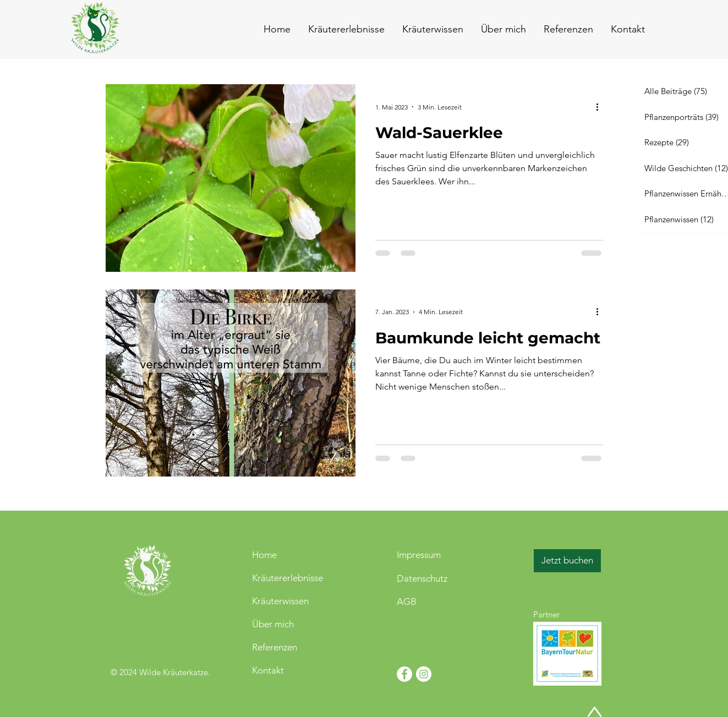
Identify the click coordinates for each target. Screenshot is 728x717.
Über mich (273, 624)
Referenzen (275, 647)
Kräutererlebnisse (288, 578)
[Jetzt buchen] (567, 561)
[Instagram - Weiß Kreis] (424, 674)
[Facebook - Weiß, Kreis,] (404, 674)
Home (264, 555)
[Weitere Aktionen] (601, 107)
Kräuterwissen (280, 601)
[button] (627, 29)
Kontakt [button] (268, 670)
